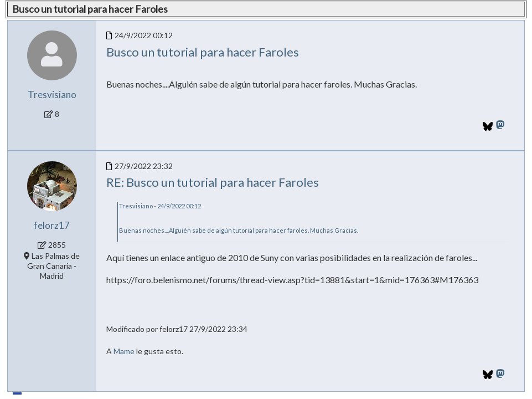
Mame (124, 351)
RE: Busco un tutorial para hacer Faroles (213, 182)
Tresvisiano (52, 94)
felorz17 (52, 225)
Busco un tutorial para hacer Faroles (203, 52)
